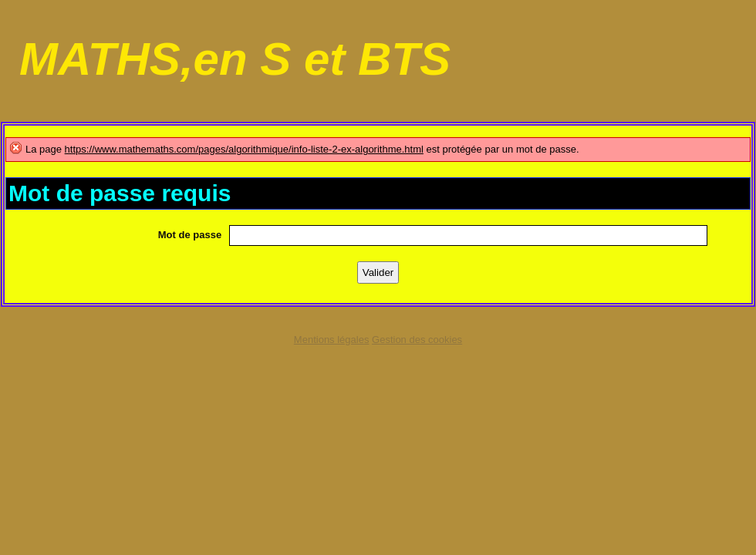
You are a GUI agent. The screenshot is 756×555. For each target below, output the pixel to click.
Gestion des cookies (417, 340)
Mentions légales (332, 340)
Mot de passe (190, 235)
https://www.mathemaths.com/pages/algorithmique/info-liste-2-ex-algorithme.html (244, 149)
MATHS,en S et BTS (235, 59)
